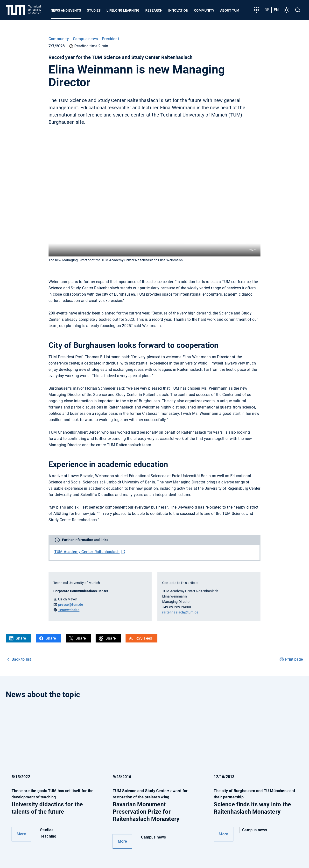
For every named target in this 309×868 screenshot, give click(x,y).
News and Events (66, 10)
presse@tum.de (71, 605)
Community (204, 10)
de (267, 10)
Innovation (178, 10)
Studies (94, 10)
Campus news (85, 39)
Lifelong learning (123, 10)
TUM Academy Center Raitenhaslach (87, 552)
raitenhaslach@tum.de (180, 612)
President (110, 39)
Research (154, 10)
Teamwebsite (69, 610)
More (21, 834)
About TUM (230, 10)
